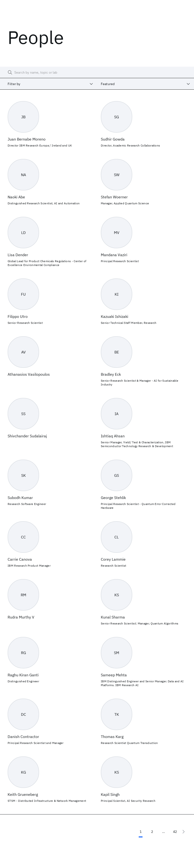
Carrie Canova (20, 559)
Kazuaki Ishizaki (115, 316)
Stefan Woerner (114, 197)
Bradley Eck (111, 374)
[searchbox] (97, 72)
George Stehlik (113, 498)
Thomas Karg (112, 737)
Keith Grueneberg (23, 794)
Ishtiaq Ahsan (113, 436)
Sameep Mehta (114, 675)
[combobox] (48, 84)
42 (175, 832)
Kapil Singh (110, 794)
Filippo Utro (18, 316)
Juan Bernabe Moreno (27, 139)
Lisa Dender (18, 255)
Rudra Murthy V (21, 617)
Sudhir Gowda (113, 139)
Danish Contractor (23, 737)
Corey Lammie (113, 559)
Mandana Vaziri (114, 255)
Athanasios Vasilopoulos (29, 374)
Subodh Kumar (20, 498)
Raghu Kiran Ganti (23, 675)
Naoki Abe (16, 197)
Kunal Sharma (113, 617)
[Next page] (184, 832)
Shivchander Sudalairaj (27, 436)
